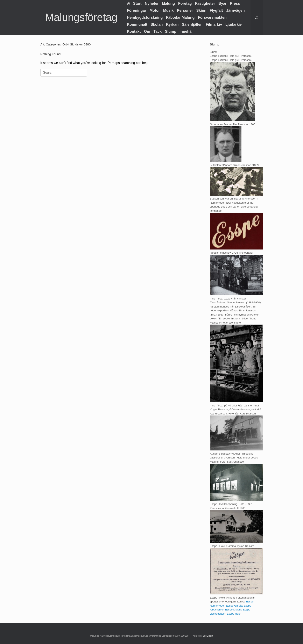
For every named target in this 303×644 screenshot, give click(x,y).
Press (235, 3)
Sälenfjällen (192, 24)
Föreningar (137, 10)
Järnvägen (235, 10)
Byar (223, 3)
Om (147, 31)
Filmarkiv (214, 24)
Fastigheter (205, 3)
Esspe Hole (234, 614)
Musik (168, 10)
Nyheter (152, 3)
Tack (158, 31)
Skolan (157, 24)
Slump (171, 31)
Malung (168, 3)
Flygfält (216, 10)
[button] (257, 17)
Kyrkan (172, 24)
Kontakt (134, 31)
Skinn (201, 10)
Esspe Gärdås (234, 606)
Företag (185, 3)
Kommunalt (137, 24)
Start (134, 3)
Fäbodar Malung (180, 17)
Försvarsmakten (212, 17)
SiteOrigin (208, 636)
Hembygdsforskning (145, 17)
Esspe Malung (234, 610)
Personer (185, 10)
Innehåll (186, 31)
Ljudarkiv (234, 24)
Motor (155, 10)
